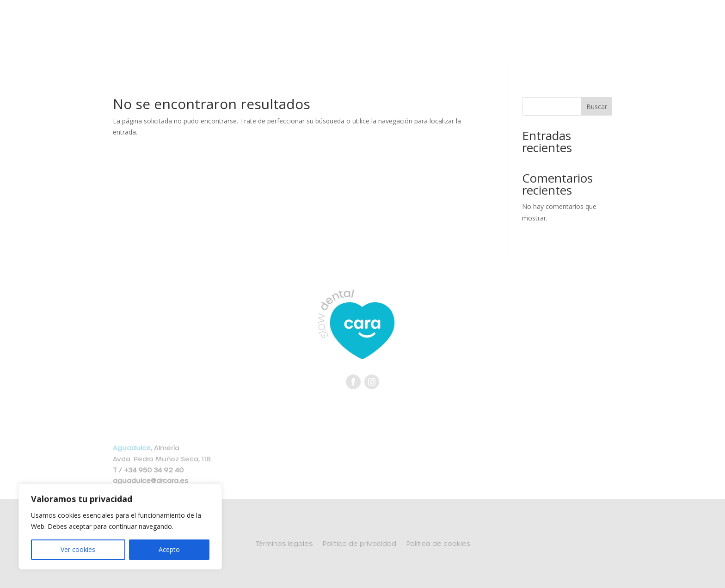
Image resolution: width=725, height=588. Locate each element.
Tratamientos (338, 21)
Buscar (597, 107)
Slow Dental (268, 21)
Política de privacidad (359, 544)
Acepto (169, 549)
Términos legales (284, 544)
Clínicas (399, 21)
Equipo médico (195, 21)
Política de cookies (438, 544)
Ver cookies (78, 549)
